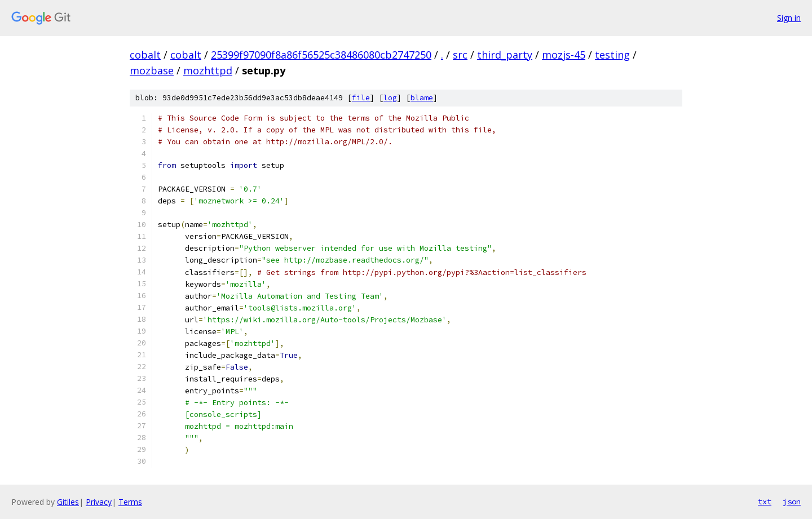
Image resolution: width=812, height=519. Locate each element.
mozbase (152, 70)
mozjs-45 (564, 55)
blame (422, 98)
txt (765, 502)
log (390, 98)
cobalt (145, 55)
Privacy (99, 502)
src (460, 55)
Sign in (789, 18)
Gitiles (68, 502)
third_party (505, 55)
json (792, 502)
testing (612, 55)
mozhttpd (208, 70)
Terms (130, 502)
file (361, 98)
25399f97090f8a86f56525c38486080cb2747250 (321, 55)
